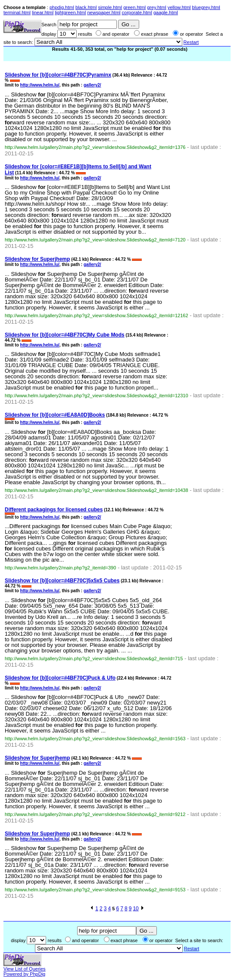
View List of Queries (25, 969)
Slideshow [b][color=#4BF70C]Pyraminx (58, 75)
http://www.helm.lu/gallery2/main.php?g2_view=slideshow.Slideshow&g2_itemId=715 (94, 658)
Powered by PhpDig (24, 974)
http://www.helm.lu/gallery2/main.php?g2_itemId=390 (60, 568)
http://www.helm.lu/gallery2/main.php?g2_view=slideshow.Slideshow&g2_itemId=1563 (95, 739)
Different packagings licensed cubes (54, 510)
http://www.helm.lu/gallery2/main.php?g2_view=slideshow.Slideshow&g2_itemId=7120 (95, 240)
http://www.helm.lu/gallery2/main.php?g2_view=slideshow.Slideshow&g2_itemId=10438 (97, 490)
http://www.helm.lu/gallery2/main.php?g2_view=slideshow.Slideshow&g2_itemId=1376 (95, 147)
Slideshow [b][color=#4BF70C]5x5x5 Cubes (62, 581)
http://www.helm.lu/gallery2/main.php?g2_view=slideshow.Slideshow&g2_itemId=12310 (97, 396)
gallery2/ (92, 85)
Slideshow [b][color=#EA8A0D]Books (55, 415)
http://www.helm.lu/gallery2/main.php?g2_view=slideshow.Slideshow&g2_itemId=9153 (95, 890)
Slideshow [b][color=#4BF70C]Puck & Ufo (60, 678)
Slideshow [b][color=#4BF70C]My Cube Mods (65, 335)
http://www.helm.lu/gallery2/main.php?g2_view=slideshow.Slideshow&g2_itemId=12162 (97, 315)
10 (136, 909)
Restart (191, 42)
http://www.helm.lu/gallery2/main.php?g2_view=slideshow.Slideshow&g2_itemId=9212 (95, 814)
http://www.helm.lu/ (40, 85)
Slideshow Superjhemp (37, 259)
